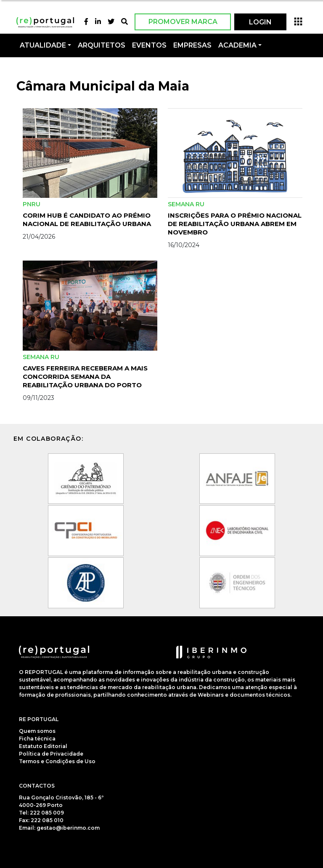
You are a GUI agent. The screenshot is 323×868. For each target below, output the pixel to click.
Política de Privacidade (51, 754)
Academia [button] (237, 45)
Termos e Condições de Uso (57, 761)
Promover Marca (183, 22)
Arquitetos (102, 45)
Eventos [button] (149, 45)
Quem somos (37, 731)
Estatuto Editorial (43, 746)
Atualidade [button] (43, 45)
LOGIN (260, 22)
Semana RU (186, 204)
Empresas (192, 45)
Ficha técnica (37, 739)
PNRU (32, 204)
